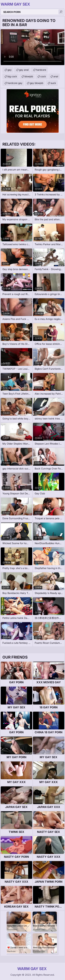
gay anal (24, 70)
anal (56, 76)
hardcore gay (15, 83)
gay (10, 70)
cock (43, 76)
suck (53, 83)
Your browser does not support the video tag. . (32, 47)
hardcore (41, 70)
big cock (12, 76)
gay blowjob (36, 83)
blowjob (29, 76)
